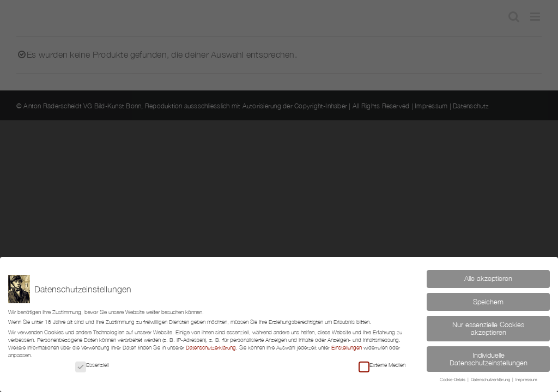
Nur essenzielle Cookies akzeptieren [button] (488, 329)
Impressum (526, 380)
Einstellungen (347, 347)
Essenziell (92, 365)
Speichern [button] (488, 302)
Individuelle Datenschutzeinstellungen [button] (489, 359)
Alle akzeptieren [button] (488, 278)
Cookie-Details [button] (453, 380)
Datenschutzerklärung (211, 347)
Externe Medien (382, 365)
